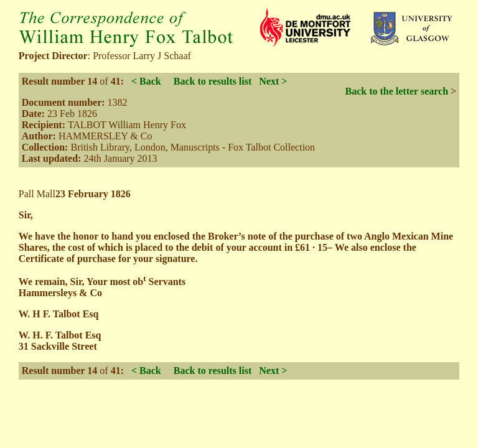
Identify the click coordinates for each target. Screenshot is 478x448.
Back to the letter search (396, 91)
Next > (273, 81)
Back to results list (213, 81)
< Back (146, 81)
